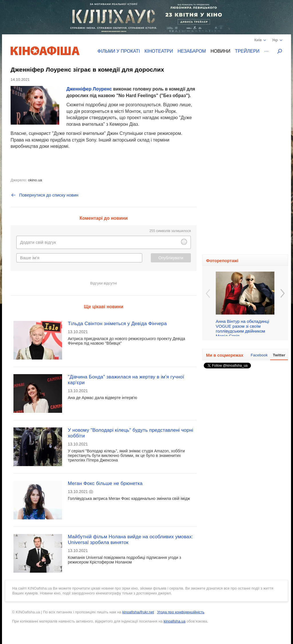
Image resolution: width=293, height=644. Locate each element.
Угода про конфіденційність (181, 612)
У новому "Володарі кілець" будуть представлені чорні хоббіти (130, 433)
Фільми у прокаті (119, 51)
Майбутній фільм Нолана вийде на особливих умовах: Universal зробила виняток (130, 540)
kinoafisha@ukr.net (138, 612)
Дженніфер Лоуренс (89, 89)
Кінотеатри (159, 51)
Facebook (259, 355)
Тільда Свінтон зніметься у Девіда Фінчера (117, 324)
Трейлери (247, 51)
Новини (220, 51)
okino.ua (35, 180)
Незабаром (192, 51)
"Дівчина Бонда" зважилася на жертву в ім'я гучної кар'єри (126, 380)
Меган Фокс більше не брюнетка (105, 483)
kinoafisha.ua (175, 621)
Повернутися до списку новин (44, 195)
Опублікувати (171, 258)
